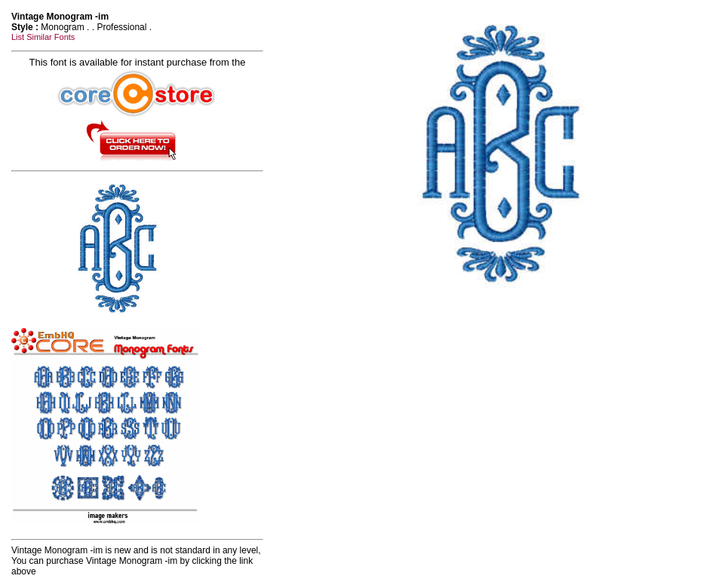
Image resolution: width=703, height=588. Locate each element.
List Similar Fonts (43, 37)
